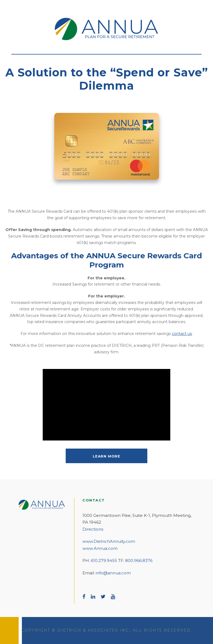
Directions (93, 529)
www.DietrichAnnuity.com (109, 541)
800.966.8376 (139, 560)
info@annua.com (113, 573)
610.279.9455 (104, 560)
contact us (182, 334)
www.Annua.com (100, 548)
